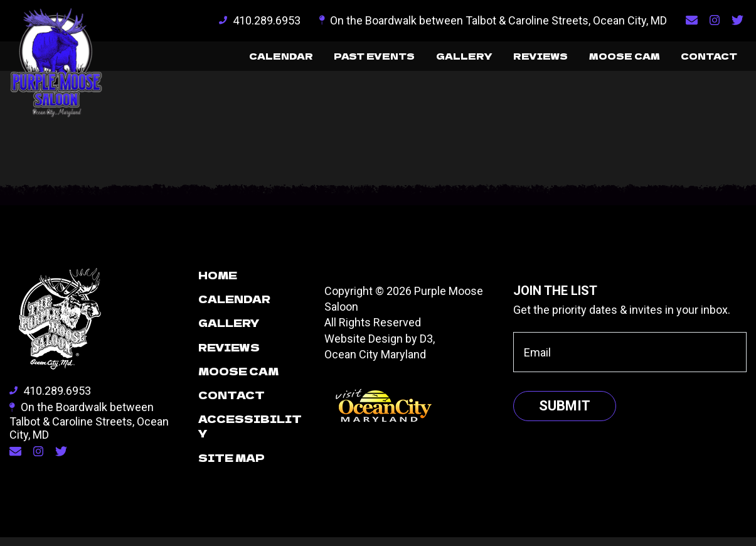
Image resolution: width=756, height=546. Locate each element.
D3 (426, 347)
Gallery (412, 60)
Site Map (232, 466)
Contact (701, 60)
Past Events (308, 60)
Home (218, 284)
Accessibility (250, 435)
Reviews (501, 60)
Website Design (364, 347)
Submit (565, 415)
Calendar (198, 60)
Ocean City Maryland (375, 363)
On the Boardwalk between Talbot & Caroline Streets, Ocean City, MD (493, 20)
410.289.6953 (260, 20)
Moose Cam (600, 60)
